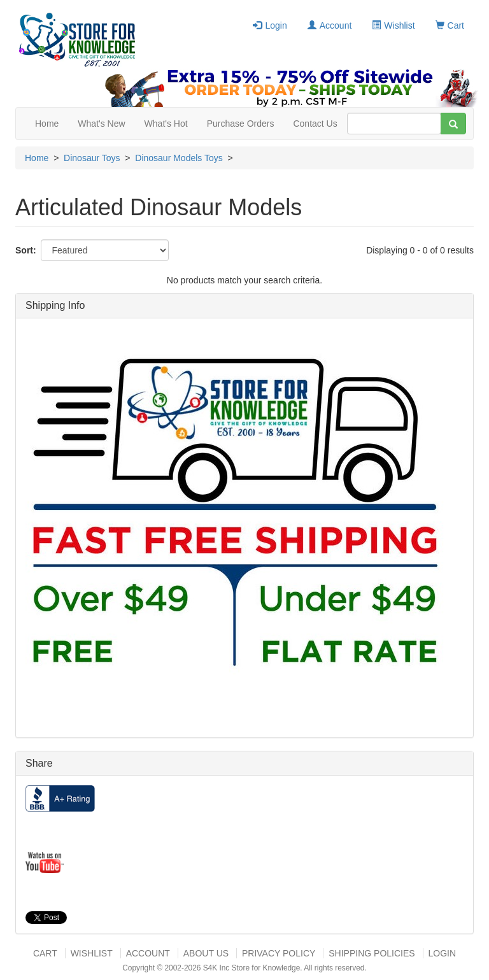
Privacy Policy (279, 953)
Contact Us (315, 124)
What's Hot (166, 124)
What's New (101, 124)
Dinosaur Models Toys (179, 158)
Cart (450, 25)
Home (47, 124)
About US (206, 953)
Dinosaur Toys (92, 158)
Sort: (26, 250)
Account (330, 25)
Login (270, 25)
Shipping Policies (372, 953)
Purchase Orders (241, 124)
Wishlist (393, 25)
